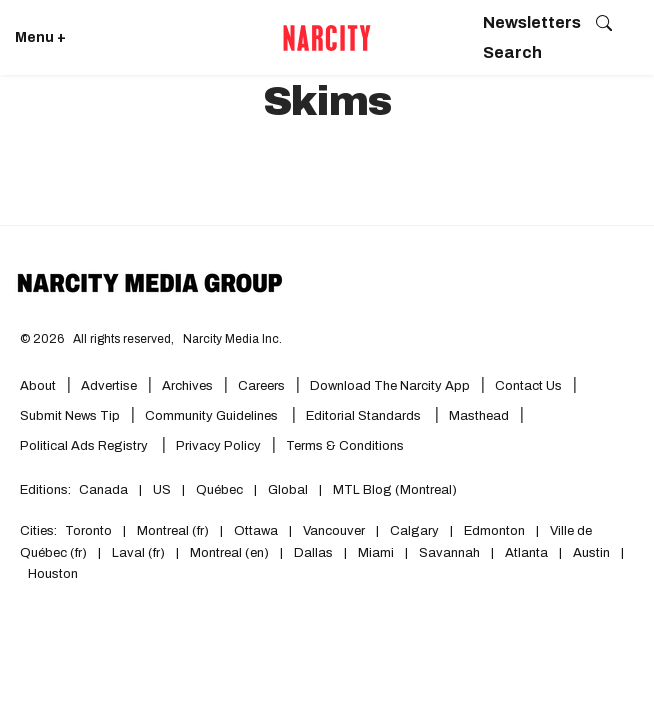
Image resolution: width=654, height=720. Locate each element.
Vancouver (334, 531)
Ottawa (256, 531)
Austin (591, 553)
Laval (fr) (138, 553)
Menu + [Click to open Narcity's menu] (40, 37)
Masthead (479, 416)
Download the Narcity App (390, 386)
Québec (219, 490)
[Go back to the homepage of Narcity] (327, 38)
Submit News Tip (70, 416)
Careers (261, 386)
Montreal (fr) (173, 531)
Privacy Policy (218, 446)
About (38, 386)
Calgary (414, 531)
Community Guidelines (213, 416)
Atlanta (526, 553)
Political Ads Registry (85, 446)
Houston (53, 574)
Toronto (88, 531)
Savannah (449, 553)
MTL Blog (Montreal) (395, 490)
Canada (103, 490)
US (162, 490)
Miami (376, 553)
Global (288, 490)
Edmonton (494, 531)
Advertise (109, 386)
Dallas (313, 553)
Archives (187, 386)
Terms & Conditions (345, 446)
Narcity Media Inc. (232, 339)
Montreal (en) (229, 553)
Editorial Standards (365, 416)
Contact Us (528, 386)
